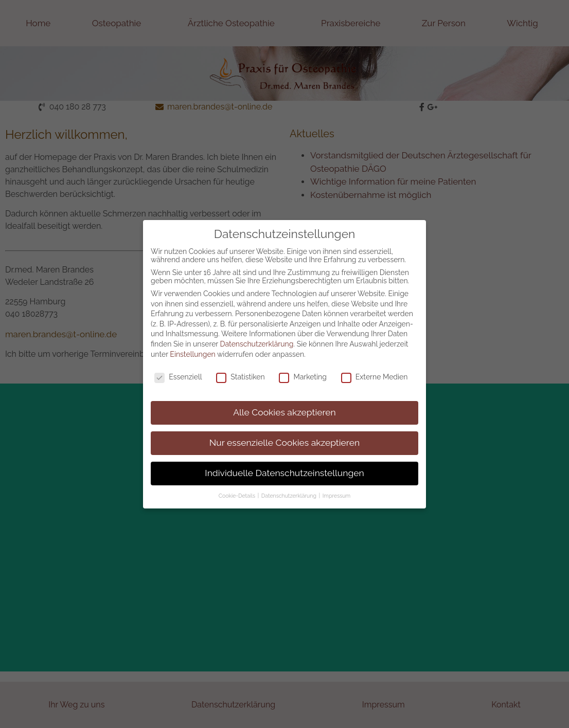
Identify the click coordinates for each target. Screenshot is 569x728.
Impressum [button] (336, 486)
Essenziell (178, 367)
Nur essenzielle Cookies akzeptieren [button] (284, 433)
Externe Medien (375, 367)
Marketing (303, 367)
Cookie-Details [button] (238, 486)
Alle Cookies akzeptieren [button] (284, 403)
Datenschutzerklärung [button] (290, 486)
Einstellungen (192, 344)
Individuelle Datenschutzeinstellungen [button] (284, 463)
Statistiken (240, 367)
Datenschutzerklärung (257, 334)
